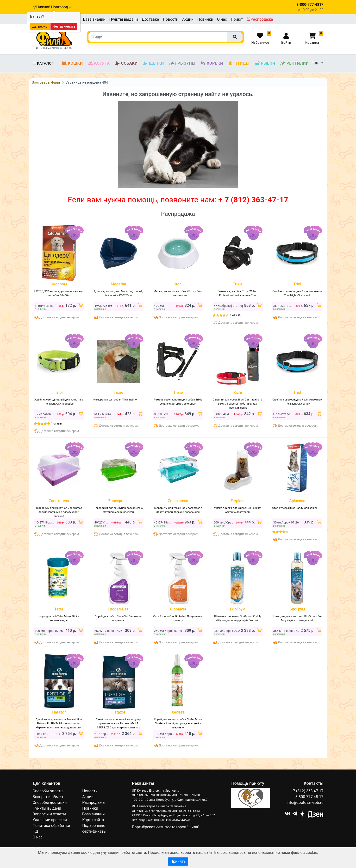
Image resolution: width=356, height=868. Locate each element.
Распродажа (260, 19)
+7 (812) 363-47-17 (307, 791)
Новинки (205, 19)
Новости (171, 19)
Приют (237, 19)
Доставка (150, 19)
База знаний (94, 19)
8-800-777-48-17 (309, 797)
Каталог (43, 63)
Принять (178, 861)
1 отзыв (235, 315)
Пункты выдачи (124, 19)
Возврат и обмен (48, 797)
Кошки (72, 63)
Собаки (126, 63)
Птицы (239, 63)
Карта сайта (93, 820)
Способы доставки (50, 803)
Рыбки (265, 63)
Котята (99, 63)
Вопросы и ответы (49, 814)
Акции (188, 19)
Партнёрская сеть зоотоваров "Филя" (166, 827)
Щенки (153, 63)
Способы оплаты (48, 791)
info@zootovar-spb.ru (305, 803)
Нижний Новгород (54, 7)
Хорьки (212, 63)
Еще (316, 63)
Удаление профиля (50, 820)
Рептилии (294, 63)
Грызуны (182, 63)
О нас (222, 19)
